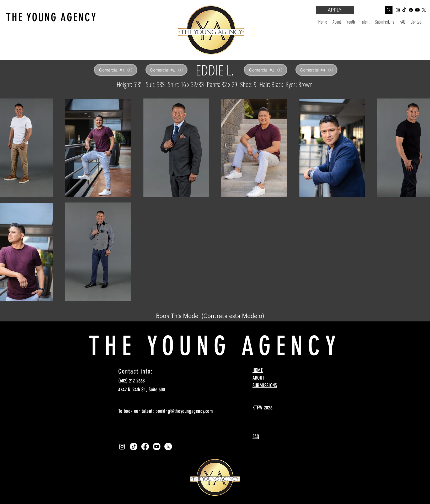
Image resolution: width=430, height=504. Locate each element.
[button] (351, 22)
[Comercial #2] (166, 70)
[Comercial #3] (266, 70)
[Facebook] (145, 447)
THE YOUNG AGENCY (52, 17)
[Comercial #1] (116, 70)
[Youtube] (157, 447)
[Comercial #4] (316, 70)
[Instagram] (122, 447)
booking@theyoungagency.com (184, 411)
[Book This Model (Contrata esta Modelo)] (210, 316)
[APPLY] (335, 10)
